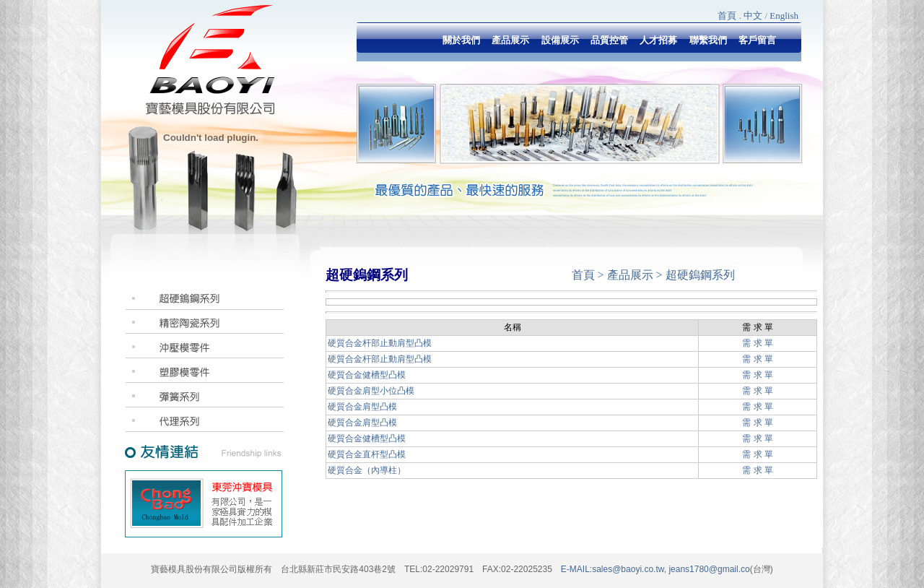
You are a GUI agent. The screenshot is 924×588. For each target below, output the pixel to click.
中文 (753, 16)
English (784, 16)
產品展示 (630, 275)
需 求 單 (758, 343)
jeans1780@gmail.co (708, 569)
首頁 (727, 16)
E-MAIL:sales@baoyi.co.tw (613, 569)
